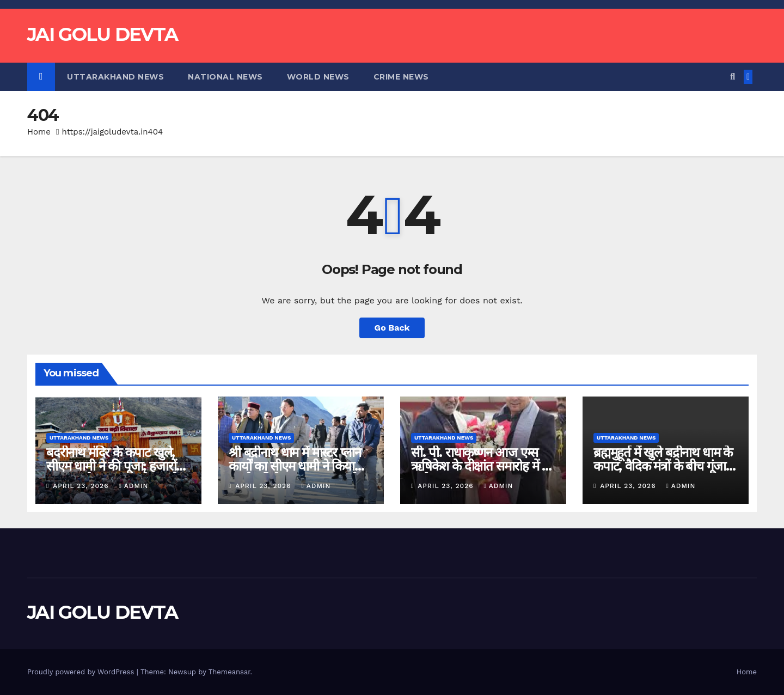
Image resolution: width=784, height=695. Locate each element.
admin (133, 486)
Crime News (401, 77)
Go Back (392, 328)
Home (39, 132)
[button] (733, 77)
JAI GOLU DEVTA (102, 34)
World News (318, 77)
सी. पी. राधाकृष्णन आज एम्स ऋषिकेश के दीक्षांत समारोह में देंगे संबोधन (483, 466)
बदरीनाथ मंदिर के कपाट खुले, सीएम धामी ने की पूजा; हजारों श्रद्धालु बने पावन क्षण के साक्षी (112, 466)
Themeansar (229, 672)
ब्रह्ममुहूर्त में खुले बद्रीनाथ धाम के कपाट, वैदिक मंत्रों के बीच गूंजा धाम (663, 466)
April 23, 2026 (82, 486)
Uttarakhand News (115, 77)
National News (225, 77)
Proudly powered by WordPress (82, 672)
